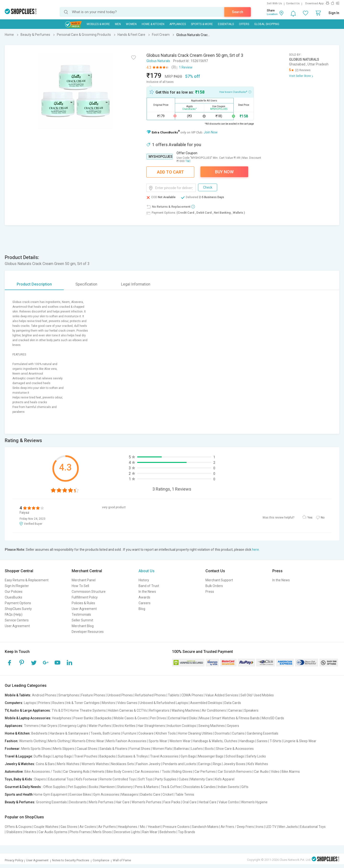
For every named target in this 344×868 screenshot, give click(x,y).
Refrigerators (159, 710)
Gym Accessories (106, 794)
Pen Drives (158, 718)
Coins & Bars (45, 764)
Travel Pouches (86, 756)
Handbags (247, 741)
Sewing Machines (212, 726)
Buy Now (224, 172)
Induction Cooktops (182, 726)
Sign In (334, 13)
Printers (44, 703)
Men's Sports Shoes (36, 749)
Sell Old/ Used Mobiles (257, 695)
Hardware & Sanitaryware (69, 733)
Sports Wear (158, 741)
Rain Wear (150, 832)
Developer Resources (88, 632)
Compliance (101, 860)
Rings (217, 764)
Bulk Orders (214, 586)
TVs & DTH (60, 710)
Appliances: (14, 726)
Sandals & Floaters (113, 749)
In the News (147, 592)
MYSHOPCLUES (161, 157)
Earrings (204, 764)
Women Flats (162, 749)
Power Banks (83, 718)
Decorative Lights (127, 832)
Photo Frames (80, 832)
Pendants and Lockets (179, 764)
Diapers (40, 779)
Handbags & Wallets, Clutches (215, 741)
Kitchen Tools (166, 733)
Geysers (233, 726)
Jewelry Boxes (234, 764)
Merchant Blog (83, 626)
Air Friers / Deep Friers (237, 827)
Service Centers (17, 620)
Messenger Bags (211, 756)
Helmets (98, 772)
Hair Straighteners (151, 726)
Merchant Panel (84, 580)
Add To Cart (170, 172)
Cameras (235, 710)
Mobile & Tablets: (18, 695)
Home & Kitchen (153, 24)
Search (238, 12)
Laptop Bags (62, 756)
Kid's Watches (258, 764)
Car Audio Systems (53, 832)
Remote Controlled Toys (118, 779)
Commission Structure (89, 592)
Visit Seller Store (300, 76)
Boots (209, 749)
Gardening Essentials (263, 733)
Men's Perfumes (101, 802)
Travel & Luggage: (19, 756)
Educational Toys (61, 779)
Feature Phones (93, 695)
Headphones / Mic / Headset (139, 827)
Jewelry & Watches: (20, 764)
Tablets (174, 695)
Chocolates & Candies (199, 787)
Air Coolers (88, 827)
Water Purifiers (100, 726)
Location (272, 14)
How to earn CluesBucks (235, 92)
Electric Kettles (124, 726)
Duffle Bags (42, 756)
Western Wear (180, 741)
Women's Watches (95, 764)
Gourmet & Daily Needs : (24, 787)
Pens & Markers (147, 787)
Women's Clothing (32, 741)
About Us (147, 571)
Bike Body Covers (120, 772)
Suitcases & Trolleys (133, 756)
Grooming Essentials (51, 802)
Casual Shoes (87, 749)
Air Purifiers (107, 827)
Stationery (125, 787)
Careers (145, 603)
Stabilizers (14, 832)
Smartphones (69, 695)
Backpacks (103, 718)
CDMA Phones (192, 695)
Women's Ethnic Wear (88, 741)
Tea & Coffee (171, 787)
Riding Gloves (182, 772)
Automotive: (14, 772)
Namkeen (108, 787)
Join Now (211, 132)
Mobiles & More (98, 24)
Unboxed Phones (120, 695)
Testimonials (81, 614)
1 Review (186, 67)
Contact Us (293, 3)
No (323, 518)
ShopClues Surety (18, 609)
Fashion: (12, 741)
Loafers (197, 749)
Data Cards (233, 703)
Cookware (146, 733)
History (144, 580)
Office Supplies (54, 787)
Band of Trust (149, 586)
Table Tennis (185, 794)
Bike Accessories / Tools (43, 772)
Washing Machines (186, 710)
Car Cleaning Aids (76, 772)
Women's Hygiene (254, 802)
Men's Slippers (64, 749)
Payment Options (18, 603)
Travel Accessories (164, 756)
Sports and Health (19, 794)
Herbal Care (208, 802)
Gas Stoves (69, 827)
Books (94, 787)
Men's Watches (68, 764)
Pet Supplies (77, 787)
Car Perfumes (205, 772)
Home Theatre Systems (88, 710)
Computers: (14, 703)
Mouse (204, 718)
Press (210, 592)
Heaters (30, 832)
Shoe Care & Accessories (235, 749)
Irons (260, 827)
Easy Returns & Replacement (27, 580)
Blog (142, 609)
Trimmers (31, 726)
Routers (58, 703)
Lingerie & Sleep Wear (300, 741)
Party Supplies (166, 779)
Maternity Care (202, 779)
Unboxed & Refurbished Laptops (164, 703)
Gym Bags (188, 756)
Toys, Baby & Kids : (19, 779)
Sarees (262, 741)
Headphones (62, 718)
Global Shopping (267, 24)
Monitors (108, 703)
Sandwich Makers (205, 827)
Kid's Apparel (225, 779)
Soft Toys (145, 779)
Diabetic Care (150, 794)
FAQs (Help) (14, 614)
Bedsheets (39, 733)
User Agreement (17, 626)
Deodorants (78, 802)
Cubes (183, 779)
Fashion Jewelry (148, 764)
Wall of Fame (122, 860)
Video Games (127, 703)
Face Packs (172, 802)
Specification (86, 284)
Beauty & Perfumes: (20, 802)
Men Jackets (288, 827)
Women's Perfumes (146, 802)
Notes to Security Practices (71, 860)
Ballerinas (182, 749)
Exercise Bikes (80, 794)
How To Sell (80, 586)
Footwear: (13, 749)
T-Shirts (276, 741)
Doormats (222, 733)
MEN (118, 24)
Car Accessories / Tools (152, 772)
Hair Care (123, 802)
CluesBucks (13, 597)
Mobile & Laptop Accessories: (28, 718)
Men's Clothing (59, 741)
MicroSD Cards (273, 718)
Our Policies (14, 592)
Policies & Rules (83, 603)
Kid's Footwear (87, 779)
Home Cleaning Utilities (195, 733)
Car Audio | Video (267, 772)
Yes (310, 518)
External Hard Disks (183, 718)
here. (256, 550)
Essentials (226, 24)
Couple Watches (46, 827)
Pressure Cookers (176, 827)
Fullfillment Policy (85, 597)
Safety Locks (256, 756)
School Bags (235, 756)
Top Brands (187, 832)
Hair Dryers (49, 726)
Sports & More (202, 24)
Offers (244, 24)
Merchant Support (219, 580)
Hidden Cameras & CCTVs (127, 710)
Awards (144, 597)
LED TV (271, 827)
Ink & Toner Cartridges (83, 703)
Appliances (178, 24)
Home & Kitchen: (18, 733)
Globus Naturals (158, 61)
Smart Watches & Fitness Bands (236, 718)
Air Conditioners (214, 710)
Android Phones (44, 695)
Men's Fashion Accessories (126, 741)
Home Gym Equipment (50, 794)
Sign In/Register (17, 586)
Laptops (30, 703)
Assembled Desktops (206, 703)
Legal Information (136, 284)
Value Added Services (222, 695)
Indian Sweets (228, 787)
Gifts (245, 787)
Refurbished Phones (150, 695)
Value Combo (229, 802)
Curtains (238, 733)
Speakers (251, 710)
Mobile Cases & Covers (131, 718)
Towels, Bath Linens (105, 733)
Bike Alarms (291, 772)
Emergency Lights (73, 726)
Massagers (130, 794)
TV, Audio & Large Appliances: (28, 710)
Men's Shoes (102, 832)
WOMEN (131, 24)
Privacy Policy (14, 860)
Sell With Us (274, 3)
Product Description (34, 284)
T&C (188, 161)
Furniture (129, 733)
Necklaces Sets (123, 764)
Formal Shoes (140, 749)
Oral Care (190, 802)
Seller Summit (82, 620)
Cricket (168, 794)
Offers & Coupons (18, 827)
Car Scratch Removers (235, 772)
